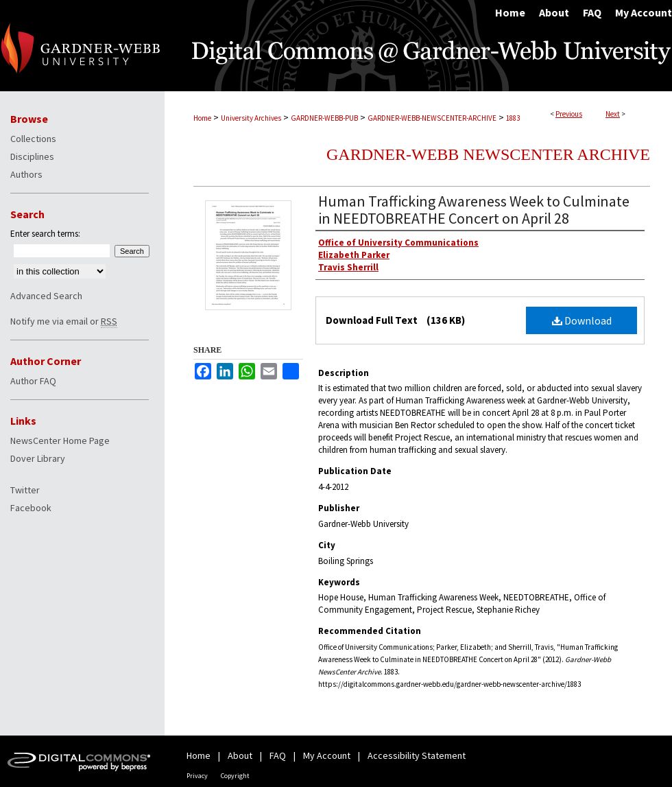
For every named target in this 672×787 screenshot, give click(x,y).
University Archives (251, 118)
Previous (569, 114)
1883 (513, 118)
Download (582, 320)
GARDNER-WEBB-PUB (324, 118)
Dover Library (38, 458)
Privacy (197, 776)
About (240, 755)
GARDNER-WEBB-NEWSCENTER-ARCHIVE (432, 118)
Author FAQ (33, 381)
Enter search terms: (45, 234)
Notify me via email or (64, 321)
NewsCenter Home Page (60, 441)
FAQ (278, 755)
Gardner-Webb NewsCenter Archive (488, 154)
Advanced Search (46, 296)
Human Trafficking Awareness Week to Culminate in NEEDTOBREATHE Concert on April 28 (474, 210)
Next (613, 114)
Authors (26, 174)
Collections (33, 139)
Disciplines (32, 156)
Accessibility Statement (417, 755)
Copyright (235, 776)
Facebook (31, 508)
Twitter (25, 490)
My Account (327, 755)
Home (202, 118)
